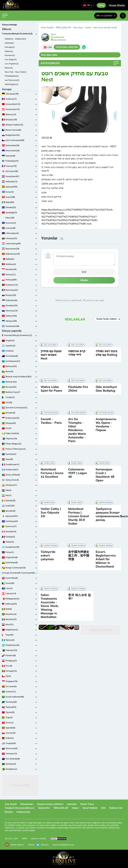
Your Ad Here (20, 785)
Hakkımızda (23, 812)
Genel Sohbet (90, 808)
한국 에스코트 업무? (79, 597)
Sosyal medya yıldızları (50, 804)
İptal (84, 272)
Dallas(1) (9, 51)
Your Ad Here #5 (101, 630)
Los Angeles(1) (12, 64)
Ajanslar (72, 804)
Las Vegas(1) (11, 59)
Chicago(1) (10, 47)
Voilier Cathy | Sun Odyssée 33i (51, 512)
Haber (75, 808)
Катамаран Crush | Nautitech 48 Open (105, 475)
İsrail (88, 27)
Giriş (101, 5)
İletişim (9, 812)
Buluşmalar (27, 804)
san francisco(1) (12, 80)
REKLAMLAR (63, 27)
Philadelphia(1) (12, 76)
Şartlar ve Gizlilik (39, 839)
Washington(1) (11, 84)
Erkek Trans (87, 804)
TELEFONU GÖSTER (67, 47)
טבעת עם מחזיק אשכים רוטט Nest (51, 355)
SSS (103, 808)
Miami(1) (9, 68)
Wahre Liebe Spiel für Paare (51, 389)
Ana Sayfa (47, 27)
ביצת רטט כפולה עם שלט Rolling (106, 353)
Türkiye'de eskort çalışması (48, 555)
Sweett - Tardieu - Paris (51, 421)
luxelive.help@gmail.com (63, 845)
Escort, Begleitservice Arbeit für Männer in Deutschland (106, 559)
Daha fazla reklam (108, 319)
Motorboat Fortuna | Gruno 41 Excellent (52, 473)
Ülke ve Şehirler (106, 15)
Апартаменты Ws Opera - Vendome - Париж (106, 425)
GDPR (25, 839)
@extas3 (42, 845)
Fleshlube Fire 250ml (78, 389)
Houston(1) (10, 55)
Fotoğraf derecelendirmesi (20, 808)
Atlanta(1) (9, 43)
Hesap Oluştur (117, 5)
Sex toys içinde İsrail (105, 27)
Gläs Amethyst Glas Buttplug (106, 389)
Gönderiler (44, 808)
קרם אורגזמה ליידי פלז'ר (77, 353)
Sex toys (78, 27)
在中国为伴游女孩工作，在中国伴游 (79, 555)
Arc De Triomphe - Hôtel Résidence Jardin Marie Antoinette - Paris (77, 430)
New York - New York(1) (15, 72)
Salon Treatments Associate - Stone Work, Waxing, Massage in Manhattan (50, 606)
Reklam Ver (116, 808)
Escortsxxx (58, 37)
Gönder (84, 280)
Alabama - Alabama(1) (15, 39)
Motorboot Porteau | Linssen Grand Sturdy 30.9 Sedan (78, 516)
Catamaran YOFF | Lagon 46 (78, 473)
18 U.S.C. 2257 (11, 839)
